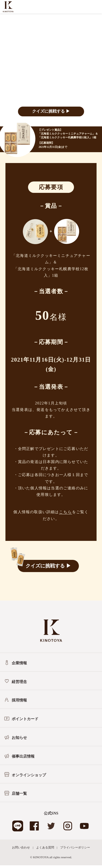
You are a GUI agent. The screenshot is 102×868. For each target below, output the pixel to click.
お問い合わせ (21, 847)
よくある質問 (45, 847)
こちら (66, 512)
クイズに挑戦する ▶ (51, 111)
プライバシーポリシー (75, 847)
